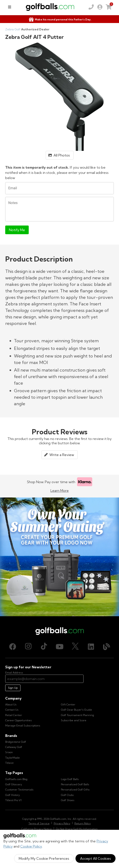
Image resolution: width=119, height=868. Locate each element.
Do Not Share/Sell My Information (77, 829)
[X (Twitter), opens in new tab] (75, 647)
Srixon (9, 752)
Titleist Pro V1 (13, 800)
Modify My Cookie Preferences (44, 858)
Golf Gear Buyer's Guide (76, 710)
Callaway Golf (14, 747)
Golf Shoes (68, 800)
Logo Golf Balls (70, 779)
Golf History (13, 795)
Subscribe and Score (74, 720)
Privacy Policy (62, 823)
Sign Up (13, 688)
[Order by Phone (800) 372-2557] (91, 7)
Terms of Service (39, 823)
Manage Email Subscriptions (23, 726)
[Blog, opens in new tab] (107, 647)
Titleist (9, 763)
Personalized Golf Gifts (75, 790)
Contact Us (12, 710)
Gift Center (68, 704)
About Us (11, 704)
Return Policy (83, 823)
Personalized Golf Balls (75, 784)
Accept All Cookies (96, 858)
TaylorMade (13, 758)
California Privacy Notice (37, 829)
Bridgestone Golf (16, 742)
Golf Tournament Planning (77, 715)
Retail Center (14, 715)
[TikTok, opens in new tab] (44, 647)
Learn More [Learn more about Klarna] (60, 491)
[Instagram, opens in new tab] (28, 647)
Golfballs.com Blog (16, 779)
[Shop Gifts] (59, 20)
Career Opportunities (18, 720)
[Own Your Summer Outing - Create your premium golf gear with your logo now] (59, 557)
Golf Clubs (67, 795)
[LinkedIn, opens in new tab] (91, 647)
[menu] (10, 7)
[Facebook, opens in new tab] (13, 647)
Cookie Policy (31, 846)
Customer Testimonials (19, 790)
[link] (100, 7)
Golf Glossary (14, 784)
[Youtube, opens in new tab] (60, 647)
